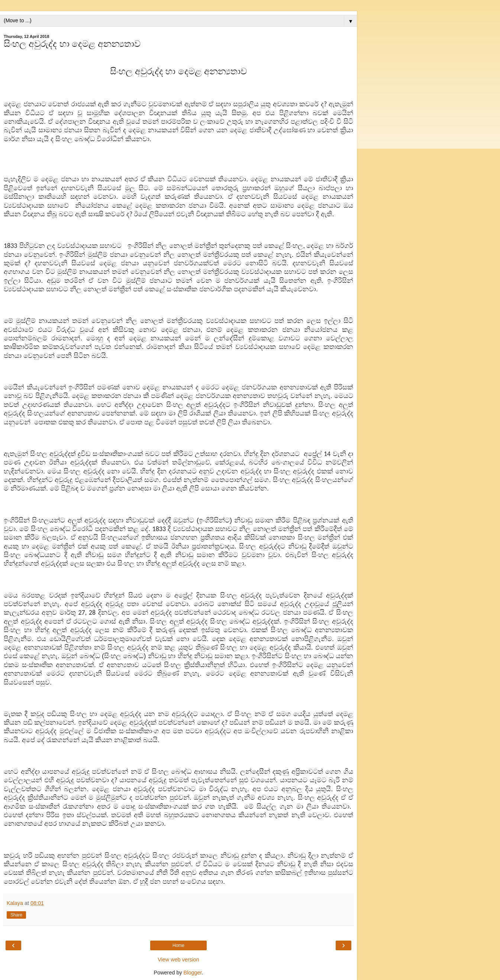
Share (16, 915)
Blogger (193, 973)
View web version (178, 960)
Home (178, 945)
